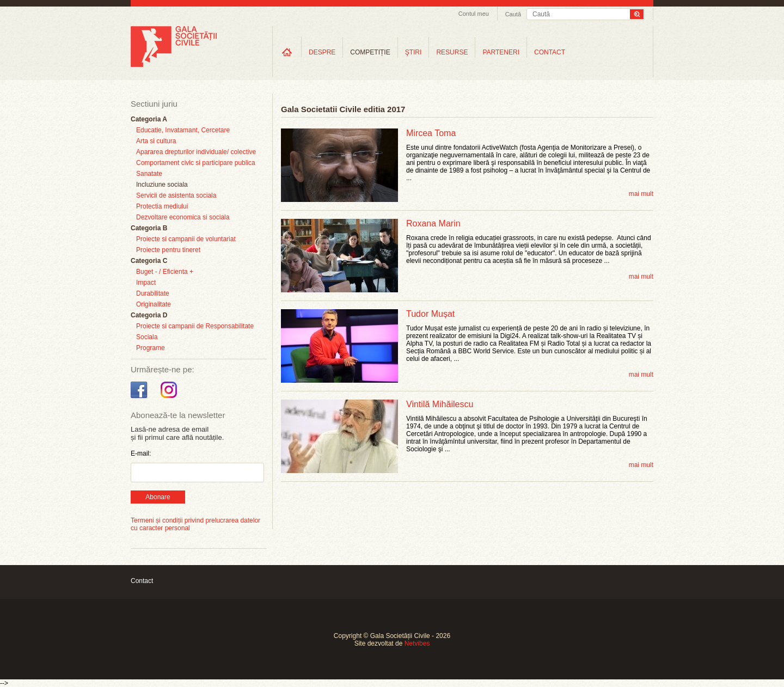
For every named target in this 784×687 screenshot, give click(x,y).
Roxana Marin (433, 223)
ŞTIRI (414, 52)
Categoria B (149, 228)
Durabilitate (153, 293)
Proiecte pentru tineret (168, 250)
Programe (151, 348)
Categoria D (149, 315)
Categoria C (149, 261)
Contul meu (474, 14)
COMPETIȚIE (370, 52)
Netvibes (417, 643)
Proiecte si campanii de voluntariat (186, 239)
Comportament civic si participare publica (196, 163)
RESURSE (452, 52)
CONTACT (550, 52)
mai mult (641, 194)
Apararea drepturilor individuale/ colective (196, 152)
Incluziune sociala (162, 185)
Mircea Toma (431, 133)
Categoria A (149, 119)
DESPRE (322, 52)
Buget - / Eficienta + (165, 272)
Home (287, 52)
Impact (146, 283)
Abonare (158, 497)
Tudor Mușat (430, 314)
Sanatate (149, 174)
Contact (142, 581)
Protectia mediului (162, 206)
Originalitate (154, 304)
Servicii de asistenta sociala (176, 195)
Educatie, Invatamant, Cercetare (183, 130)
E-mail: (141, 453)
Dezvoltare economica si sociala (183, 217)
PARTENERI (501, 52)
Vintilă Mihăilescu (440, 404)
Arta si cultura (156, 141)
